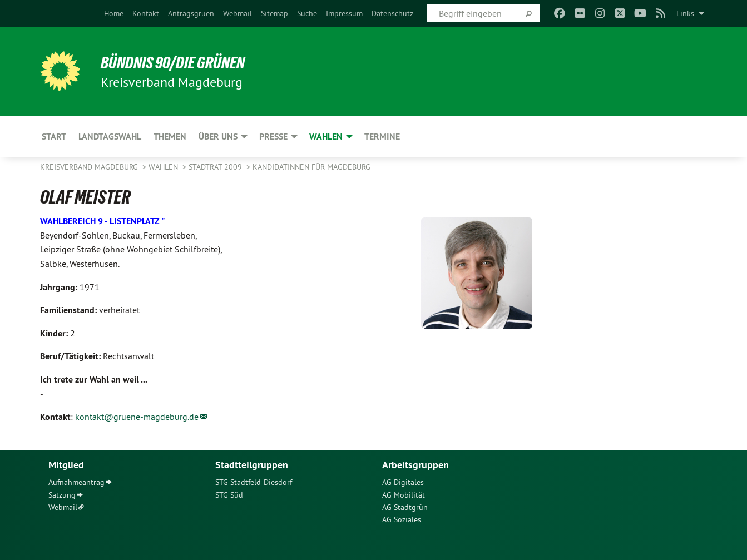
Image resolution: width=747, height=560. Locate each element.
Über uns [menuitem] (218, 137)
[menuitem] (114, 13)
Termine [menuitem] (382, 137)
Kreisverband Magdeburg (90, 167)
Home (114, 13)
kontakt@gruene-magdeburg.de (137, 417)
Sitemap (274, 13)
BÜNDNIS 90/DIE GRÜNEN (177, 62)
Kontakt (146, 13)
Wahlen (164, 167)
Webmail (238, 13)
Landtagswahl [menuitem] (110, 137)
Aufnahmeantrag (76, 482)
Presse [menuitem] (273, 137)
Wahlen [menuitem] (326, 137)
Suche (307, 13)
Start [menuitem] (54, 137)
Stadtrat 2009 (216, 167)
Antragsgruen (191, 13)
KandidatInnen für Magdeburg (311, 167)
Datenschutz (392, 13)
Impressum (344, 13)
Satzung (62, 495)
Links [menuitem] (685, 13)
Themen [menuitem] (170, 137)
